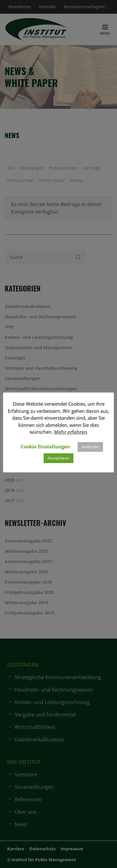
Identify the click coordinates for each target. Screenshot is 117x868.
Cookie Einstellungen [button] (45, 446)
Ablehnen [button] (90, 447)
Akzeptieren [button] (58, 458)
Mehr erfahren (71, 432)
